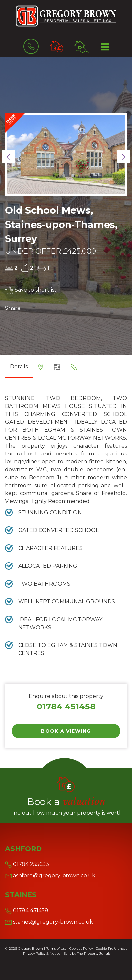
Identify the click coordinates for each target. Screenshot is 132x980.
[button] (8, 157)
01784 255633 (27, 864)
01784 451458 (66, 706)
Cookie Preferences (111, 948)
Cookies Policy (81, 948)
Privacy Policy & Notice (42, 953)
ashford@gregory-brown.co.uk (50, 875)
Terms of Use (56, 948)
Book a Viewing (66, 731)
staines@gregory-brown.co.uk (49, 922)
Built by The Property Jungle (87, 953)
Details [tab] (19, 366)
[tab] (41, 369)
